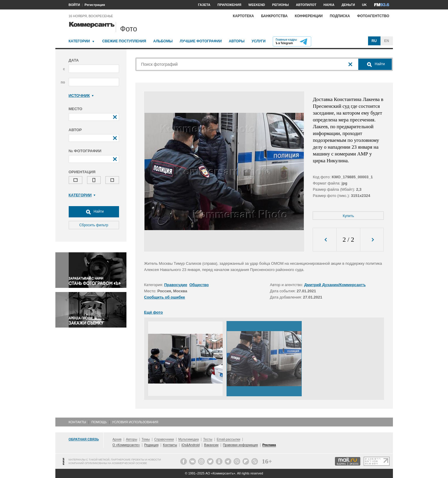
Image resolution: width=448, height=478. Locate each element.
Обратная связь (84, 439)
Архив (117, 439)
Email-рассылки (229, 439)
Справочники (164, 439)
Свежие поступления (124, 41)
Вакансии (211, 445)
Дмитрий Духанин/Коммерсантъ (335, 285)
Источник (81, 96)
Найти (94, 212)
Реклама (269, 445)
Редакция (151, 445)
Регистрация (95, 5)
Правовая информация (240, 445)
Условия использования (135, 422)
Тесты (208, 439)
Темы (146, 439)
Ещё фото (154, 312)
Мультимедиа (188, 439)
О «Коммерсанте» (126, 445)
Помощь (99, 422)
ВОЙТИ (74, 5)
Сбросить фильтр (94, 225)
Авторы (237, 41)
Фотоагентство (373, 16)
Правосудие (176, 285)
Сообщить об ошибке (165, 297)
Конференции (309, 16)
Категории (79, 41)
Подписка (340, 16)
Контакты (77, 422)
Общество (199, 285)
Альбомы (163, 41)
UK (364, 5)
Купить (349, 216)
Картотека (243, 16)
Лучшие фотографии (201, 41)
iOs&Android (191, 445)
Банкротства (274, 16)
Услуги (259, 41)
